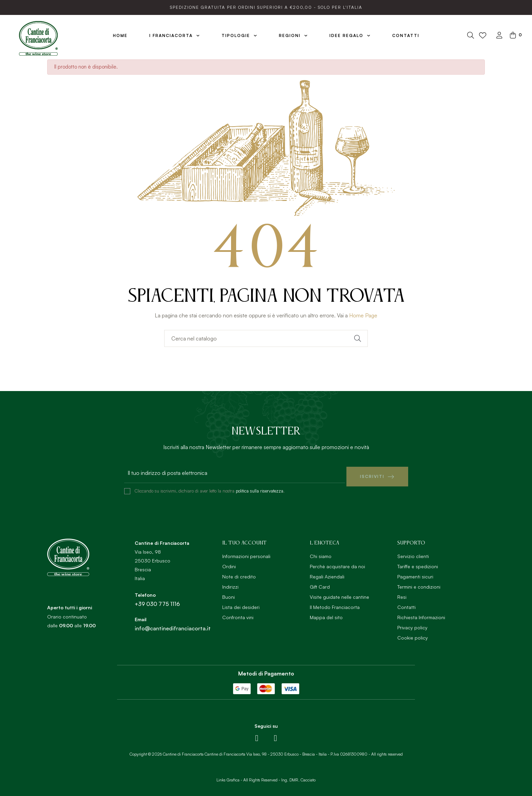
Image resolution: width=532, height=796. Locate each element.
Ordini (229, 563)
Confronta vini (238, 614)
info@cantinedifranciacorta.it (173, 625)
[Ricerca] (266, 338)
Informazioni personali (246, 553)
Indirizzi (230, 583)
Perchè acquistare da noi (337, 563)
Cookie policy (413, 634)
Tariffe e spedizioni (418, 563)
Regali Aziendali (327, 573)
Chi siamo (321, 553)
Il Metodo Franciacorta (335, 604)
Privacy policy (412, 624)
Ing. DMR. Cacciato (298, 776)
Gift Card (320, 583)
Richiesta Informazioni (421, 614)
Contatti (406, 604)
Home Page (363, 315)
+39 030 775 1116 (157, 600)
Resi (402, 594)
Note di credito (239, 573)
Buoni (229, 594)
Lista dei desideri (241, 604)
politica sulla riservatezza (260, 487)
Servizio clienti (413, 553)
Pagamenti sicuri (415, 573)
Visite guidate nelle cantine (339, 594)
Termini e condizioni (419, 583)
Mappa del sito (326, 614)
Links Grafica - (229, 776)
